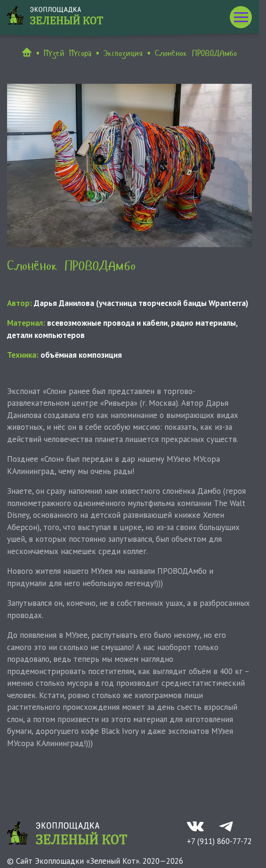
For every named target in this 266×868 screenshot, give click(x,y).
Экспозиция (123, 53)
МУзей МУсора (68, 53)
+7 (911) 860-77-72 (219, 841)
